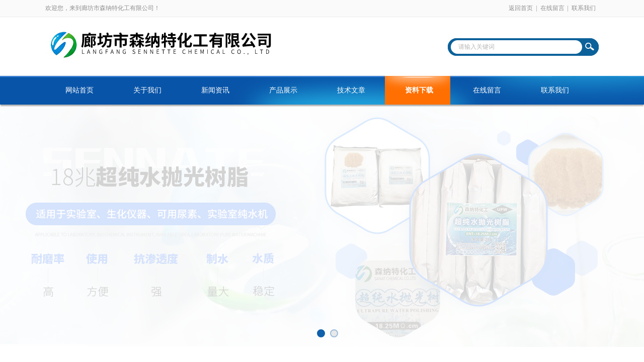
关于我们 (147, 90)
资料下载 (419, 90)
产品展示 (283, 90)
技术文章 (351, 90)
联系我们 (584, 8)
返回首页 (521, 8)
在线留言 (552, 8)
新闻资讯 (215, 90)
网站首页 (79, 90)
